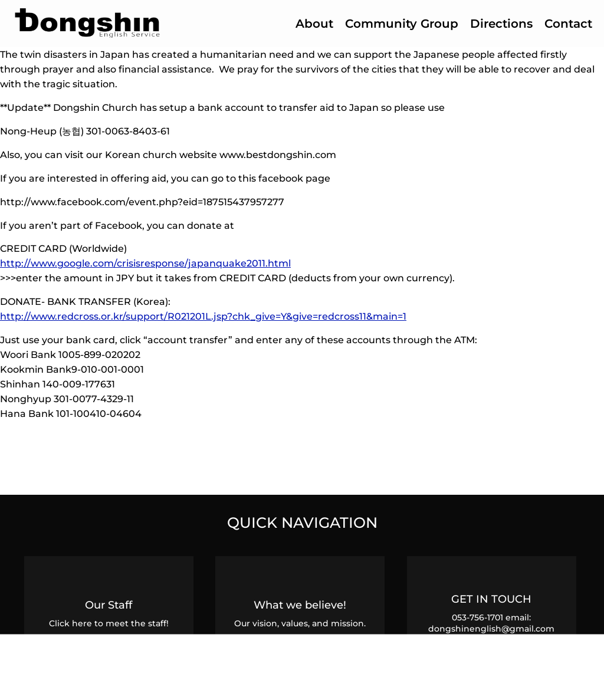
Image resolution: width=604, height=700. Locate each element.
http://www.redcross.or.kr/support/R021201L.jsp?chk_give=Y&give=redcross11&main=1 (203, 316)
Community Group (402, 24)
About (314, 24)
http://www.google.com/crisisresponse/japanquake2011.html (145, 263)
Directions (501, 24)
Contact (568, 24)
